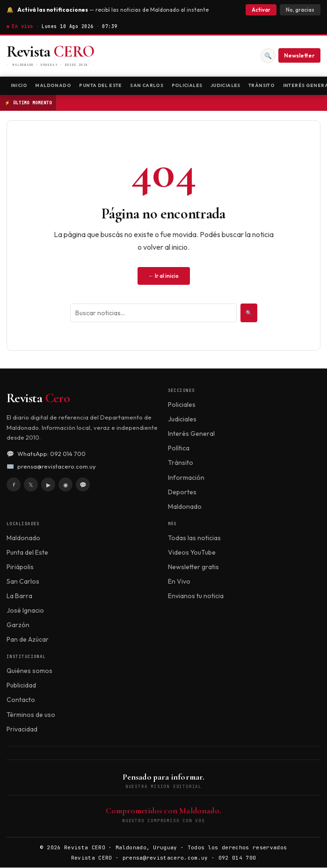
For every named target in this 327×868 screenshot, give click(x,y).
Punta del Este (102, 85)
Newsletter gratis (193, 567)
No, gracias (300, 10)
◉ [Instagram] (65, 485)
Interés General (191, 434)
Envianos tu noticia (196, 596)
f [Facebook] (14, 485)
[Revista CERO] (50, 56)
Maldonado (54, 85)
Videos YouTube (192, 553)
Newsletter (299, 55)
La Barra (19, 596)
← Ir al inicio (164, 276)
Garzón (18, 625)
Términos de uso (31, 715)
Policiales (192, 85)
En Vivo (179, 582)
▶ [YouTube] (48, 485)
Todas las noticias (194, 538)
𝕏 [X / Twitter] (31, 485)
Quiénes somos (29, 671)
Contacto (21, 701)
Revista (38, 398)
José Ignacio (25, 611)
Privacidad (22, 730)
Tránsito (269, 85)
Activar (261, 10)
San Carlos (150, 85)
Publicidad (21, 686)
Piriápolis (20, 567)
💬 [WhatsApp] (83, 485)
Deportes (182, 492)
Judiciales (232, 85)
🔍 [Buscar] (268, 56)
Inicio (19, 85)
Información (186, 478)
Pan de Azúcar (28, 640)
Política (179, 448)
